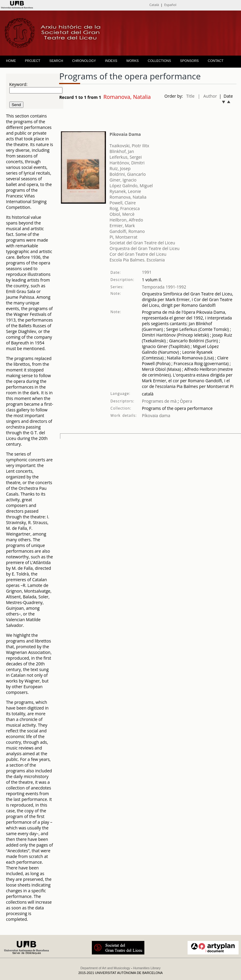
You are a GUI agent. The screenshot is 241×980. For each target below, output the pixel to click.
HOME (11, 61)
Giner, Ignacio (123, 180)
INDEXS (111, 61)
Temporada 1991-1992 (164, 287)
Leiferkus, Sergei (126, 157)
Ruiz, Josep (120, 168)
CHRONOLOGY (84, 61)
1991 (147, 272)
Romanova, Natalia (128, 197)
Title (190, 96)
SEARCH (56, 61)
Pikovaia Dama (125, 134)
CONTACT (215, 61)
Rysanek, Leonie (125, 191)
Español (170, 5)
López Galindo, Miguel (131, 186)
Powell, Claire (123, 203)
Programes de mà (159, 401)
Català (154, 5)
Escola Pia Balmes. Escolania (137, 260)
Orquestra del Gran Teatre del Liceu (145, 248)
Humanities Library (147, 968)
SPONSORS (189, 61)
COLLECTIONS (159, 61)
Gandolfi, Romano (127, 231)
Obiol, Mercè (122, 214)
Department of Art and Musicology (105, 968)
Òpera (185, 401)
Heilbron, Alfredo (126, 220)
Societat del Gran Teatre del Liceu (142, 243)
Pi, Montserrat (124, 237)
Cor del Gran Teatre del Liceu (138, 254)
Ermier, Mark (122, 226)
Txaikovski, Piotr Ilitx (129, 146)
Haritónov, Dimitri (127, 163)
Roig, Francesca (125, 208)
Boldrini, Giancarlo (128, 174)
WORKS (133, 61)
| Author (207, 96)
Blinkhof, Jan (122, 151)
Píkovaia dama (156, 415)
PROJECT (33, 61)
